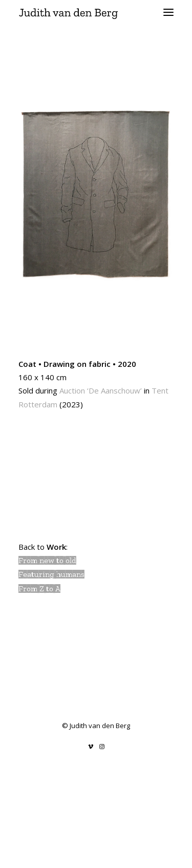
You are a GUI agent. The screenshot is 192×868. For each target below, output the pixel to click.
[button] (168, 12)
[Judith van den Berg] (96, 12)
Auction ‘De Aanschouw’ (101, 390)
